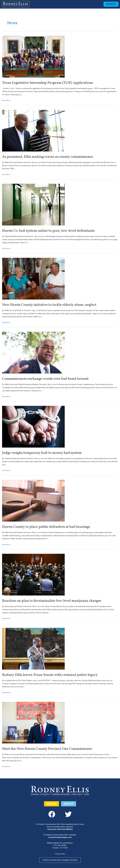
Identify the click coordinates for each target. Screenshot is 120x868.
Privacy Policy (60, 854)
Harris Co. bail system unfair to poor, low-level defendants (56, 231)
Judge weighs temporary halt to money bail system (49, 453)
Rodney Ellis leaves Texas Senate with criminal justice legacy (58, 675)
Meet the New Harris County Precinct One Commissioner (55, 749)
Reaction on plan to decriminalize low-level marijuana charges (60, 601)
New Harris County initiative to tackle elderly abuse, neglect (57, 305)
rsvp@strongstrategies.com (60, 837)
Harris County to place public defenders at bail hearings (53, 527)
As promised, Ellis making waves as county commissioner (55, 157)
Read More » (7, 100)
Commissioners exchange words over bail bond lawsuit (53, 379)
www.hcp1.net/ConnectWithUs (60, 829)
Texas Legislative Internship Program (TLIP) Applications (55, 83)
